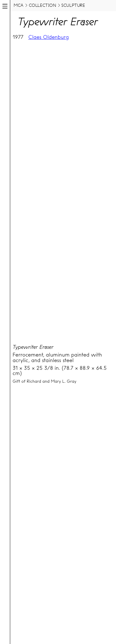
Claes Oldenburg (49, 37)
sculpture (73, 5)
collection (43, 5)
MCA (19, 5)
